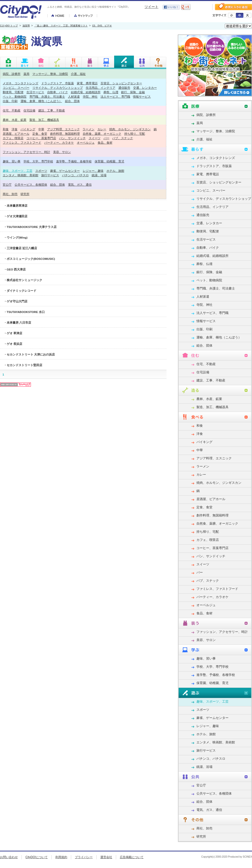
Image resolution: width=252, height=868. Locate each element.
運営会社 (106, 857)
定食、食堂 (40, 134)
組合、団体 (72, 101)
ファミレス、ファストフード (22, 143)
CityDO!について (37, 857)
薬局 (26, 74)
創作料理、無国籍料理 (65, 134)
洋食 (15, 129)
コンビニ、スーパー (16, 88)
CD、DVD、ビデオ (102, 26)
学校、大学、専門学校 (38, 161)
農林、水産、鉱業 (15, 120)
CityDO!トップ (9, 26)
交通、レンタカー (145, 88)
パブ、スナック (123, 138)
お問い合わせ (9, 857)
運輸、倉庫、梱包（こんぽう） (41, 101)
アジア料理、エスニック (63, 129)
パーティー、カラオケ (59, 143)
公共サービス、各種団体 (31, 185)
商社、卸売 (10, 194)
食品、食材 (105, 143)
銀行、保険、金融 (133, 92)
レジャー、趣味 (93, 171)
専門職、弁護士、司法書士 (47, 97)
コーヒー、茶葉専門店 (41, 138)
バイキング (28, 129)
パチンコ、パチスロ (75, 175)
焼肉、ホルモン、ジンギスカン (130, 129)
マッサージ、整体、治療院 (50, 74)
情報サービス (142, 97)
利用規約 (61, 857)
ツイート (151, 7)
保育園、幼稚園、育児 (109, 161)
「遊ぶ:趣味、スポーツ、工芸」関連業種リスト (61, 26)
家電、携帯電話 (87, 83)
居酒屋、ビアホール (16, 134)
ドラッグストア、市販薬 (58, 83)
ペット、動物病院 (15, 97)
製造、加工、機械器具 (44, 120)
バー (106, 138)
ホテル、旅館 (115, 171)
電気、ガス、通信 (80, 185)
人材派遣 (74, 97)
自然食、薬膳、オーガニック (102, 134)
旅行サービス (50, 175)
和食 (6, 129)
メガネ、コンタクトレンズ (21, 83)
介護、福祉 (78, 74)
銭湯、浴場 (99, 175)
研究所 (25, 194)
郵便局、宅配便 (13, 92)
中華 (41, 129)
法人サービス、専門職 (115, 97)
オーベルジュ (86, 143)
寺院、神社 (90, 97)
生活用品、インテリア (101, 88)
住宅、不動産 (12, 110)
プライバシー (84, 857)
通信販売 (124, 88)
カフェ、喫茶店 (13, 138)
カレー (102, 129)
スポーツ (41, 171)
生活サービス (35, 92)
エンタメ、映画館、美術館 (21, 175)
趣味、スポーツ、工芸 (18, 171)
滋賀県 (26, 26)
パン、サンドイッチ (72, 138)
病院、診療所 (12, 74)
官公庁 (7, 185)
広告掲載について (132, 857)
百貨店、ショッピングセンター (121, 83)
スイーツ (95, 138)
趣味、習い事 (12, 161)
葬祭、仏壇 (111, 92)
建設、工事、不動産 (52, 110)
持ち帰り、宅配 (135, 134)
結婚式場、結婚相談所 (86, 92)
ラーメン (88, 129)
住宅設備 (29, 110)
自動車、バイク (58, 92)
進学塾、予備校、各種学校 (74, 161)
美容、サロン (62, 152)
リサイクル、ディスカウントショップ (58, 88)
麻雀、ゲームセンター (65, 171)
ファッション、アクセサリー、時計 (26, 152)
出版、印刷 (10, 101)
